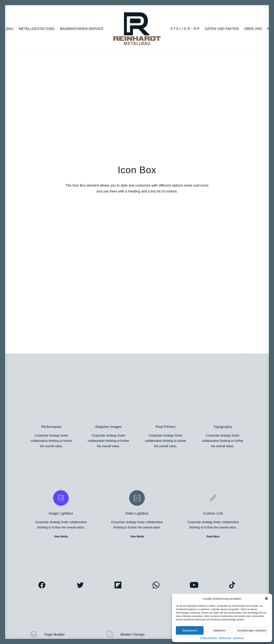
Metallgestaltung (37, 29)
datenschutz (225, 638)
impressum (239, 638)
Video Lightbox (137, 240)
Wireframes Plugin (98, 584)
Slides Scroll (93, 605)
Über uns (253, 29)
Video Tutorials (155, 593)
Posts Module (94, 589)
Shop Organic (39, 600)
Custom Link (213, 240)
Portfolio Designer (42, 584)
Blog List (35, 594)
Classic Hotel (39, 589)
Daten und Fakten (222, 29)
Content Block (95, 594)
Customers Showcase (215, 593)
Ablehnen (219, 630)
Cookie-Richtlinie (208, 638)
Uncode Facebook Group (217, 573)
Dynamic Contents (98, 600)
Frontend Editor (96, 573)
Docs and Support (157, 573)
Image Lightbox (61, 240)
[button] (266, 599)
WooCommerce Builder (101, 578)
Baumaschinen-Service (82, 29)
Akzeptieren (190, 630)
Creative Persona (41, 573)
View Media (61, 263)
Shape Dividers (95, 610)
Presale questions (157, 612)
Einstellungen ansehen (252, 630)
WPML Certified (96, 616)
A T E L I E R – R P (185, 29)
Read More (213, 263)
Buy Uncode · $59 (220, 529)
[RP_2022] (137, 29)
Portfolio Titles (39, 578)
